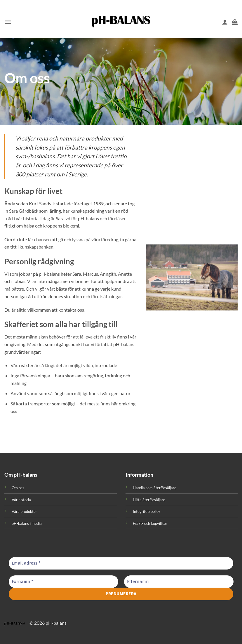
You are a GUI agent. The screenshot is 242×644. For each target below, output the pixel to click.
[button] (8, 22)
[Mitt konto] (225, 22)
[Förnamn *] (63, 582)
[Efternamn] (179, 582)
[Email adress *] (121, 563)
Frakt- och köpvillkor (150, 523)
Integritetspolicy (147, 511)
